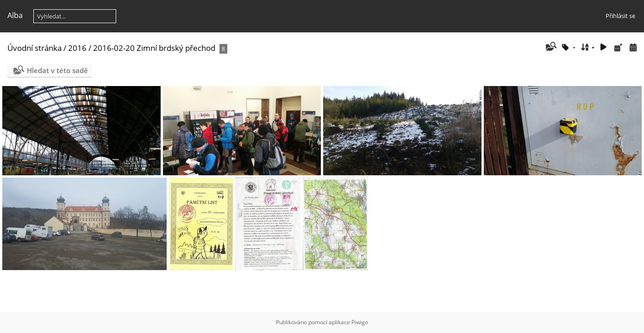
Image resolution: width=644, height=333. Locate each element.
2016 (77, 48)
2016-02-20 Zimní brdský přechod (154, 48)
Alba (15, 15)
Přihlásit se (620, 16)
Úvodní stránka (34, 48)
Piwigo (360, 322)
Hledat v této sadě (57, 70)
